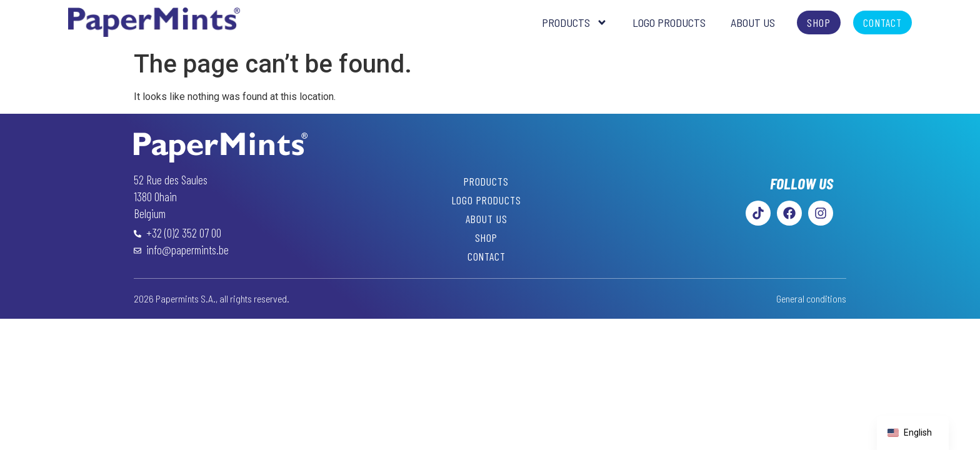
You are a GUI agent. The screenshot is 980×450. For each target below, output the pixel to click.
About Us (753, 22)
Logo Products (669, 22)
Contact (487, 256)
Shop (486, 237)
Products (575, 22)
